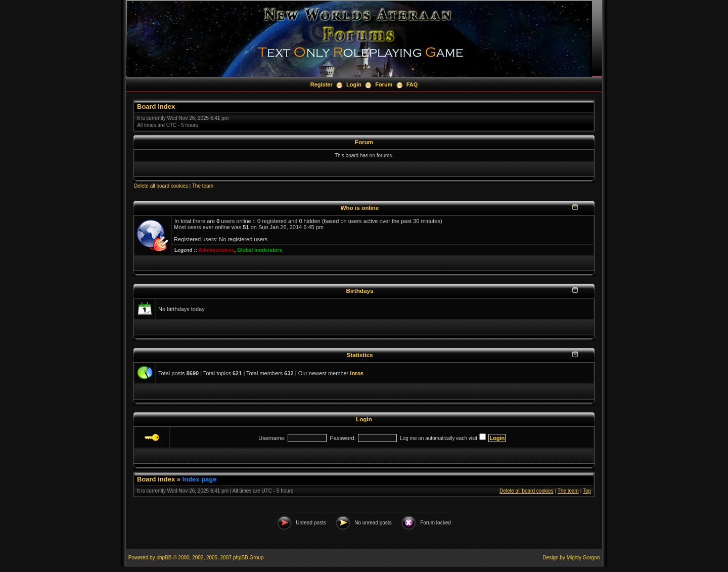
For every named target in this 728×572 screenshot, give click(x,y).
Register (322, 84)
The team (203, 186)
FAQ (412, 84)
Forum (384, 84)
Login (354, 84)
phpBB (164, 558)
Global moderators (260, 250)
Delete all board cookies (161, 186)
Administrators (216, 250)
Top (587, 491)
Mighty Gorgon (583, 558)
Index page (200, 479)
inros (357, 373)
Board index (156, 106)
